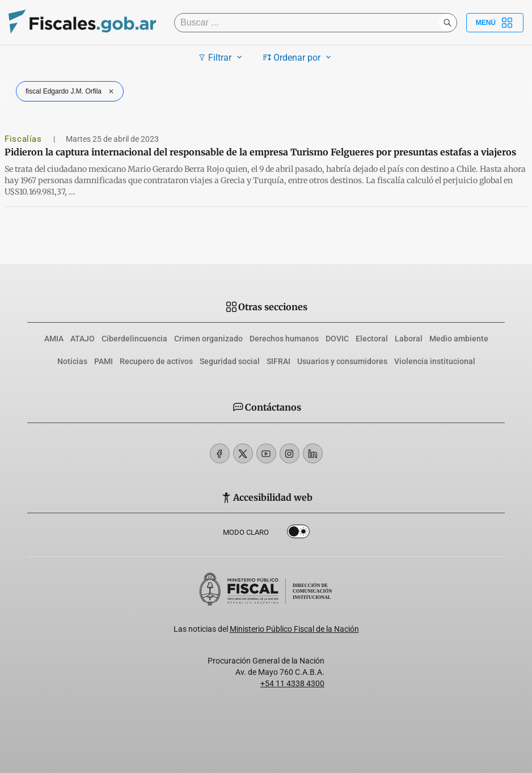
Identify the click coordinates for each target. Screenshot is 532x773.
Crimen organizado (208, 339)
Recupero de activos (156, 361)
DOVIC (337, 339)
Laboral (409, 339)
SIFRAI (278, 361)
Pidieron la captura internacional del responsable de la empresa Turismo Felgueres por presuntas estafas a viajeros (260, 152)
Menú (495, 23)
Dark (298, 534)
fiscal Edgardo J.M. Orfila (71, 91)
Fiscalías (24, 139)
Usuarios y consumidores (342, 361)
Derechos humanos (284, 339)
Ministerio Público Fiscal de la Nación (294, 629)
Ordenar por (299, 57)
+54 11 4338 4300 (292, 683)
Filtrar (221, 57)
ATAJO (83, 339)
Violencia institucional (435, 361)
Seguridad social (230, 361)
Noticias (72, 361)
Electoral (372, 339)
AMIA (54, 339)
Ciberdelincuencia (134, 339)
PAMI (104, 361)
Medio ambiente (459, 339)
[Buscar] (309, 23)
